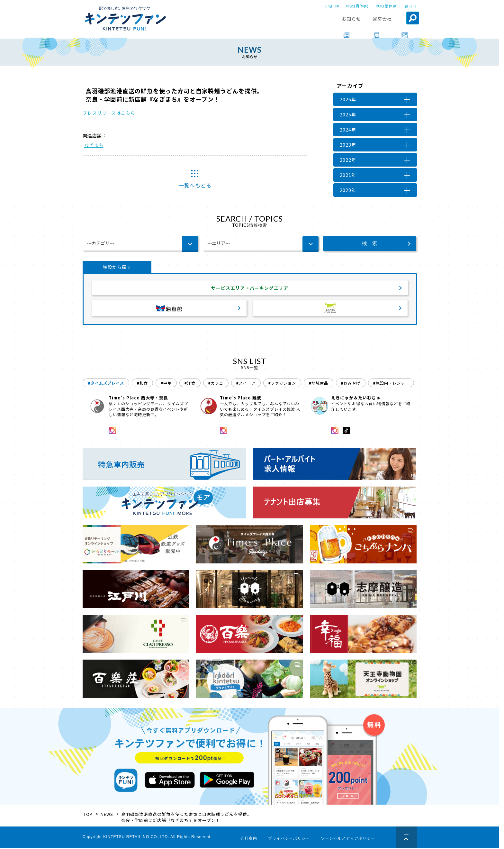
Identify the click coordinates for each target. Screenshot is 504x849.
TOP (88, 815)
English (332, 6)
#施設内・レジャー (391, 384)
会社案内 (249, 840)
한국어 (410, 6)
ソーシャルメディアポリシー (348, 840)
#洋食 (190, 384)
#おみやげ (351, 384)
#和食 (142, 384)
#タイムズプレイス (106, 384)
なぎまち (94, 145)
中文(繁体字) (387, 6)
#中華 (166, 384)
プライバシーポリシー (289, 840)
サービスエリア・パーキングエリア (250, 288)
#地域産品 (319, 384)
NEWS (107, 815)
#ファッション (282, 384)
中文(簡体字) (357, 6)
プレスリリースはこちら (109, 113)
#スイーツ (246, 384)
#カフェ (216, 384)
